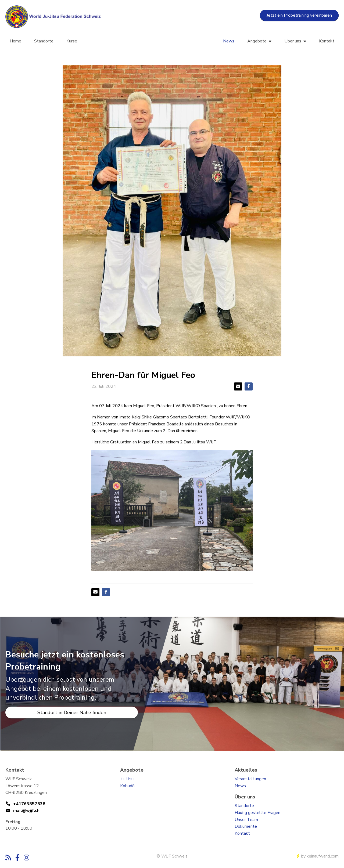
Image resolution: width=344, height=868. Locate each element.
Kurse (72, 41)
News (229, 41)
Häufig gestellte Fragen (257, 813)
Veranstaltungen (250, 779)
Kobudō (127, 786)
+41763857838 (29, 804)
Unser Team (246, 820)
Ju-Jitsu (127, 779)
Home (15, 41)
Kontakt (327, 41)
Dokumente (246, 826)
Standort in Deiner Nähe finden (72, 713)
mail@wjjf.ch (26, 811)
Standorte (44, 41)
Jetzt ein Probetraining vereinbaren (299, 15)
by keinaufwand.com (318, 856)
